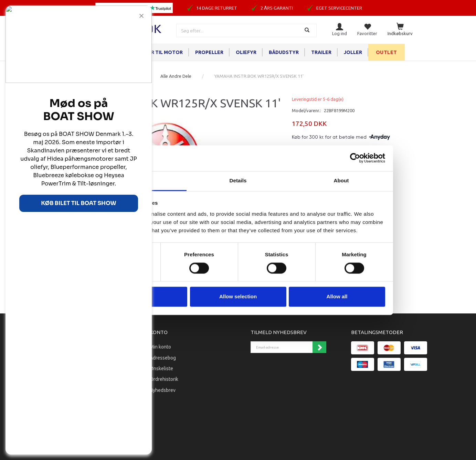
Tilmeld (319, 347)
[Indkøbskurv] (400, 30)
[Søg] (308, 30)
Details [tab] (238, 180)
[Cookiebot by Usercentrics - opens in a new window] (355, 158)
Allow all (337, 297)
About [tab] (341, 180)
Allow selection (238, 297)
